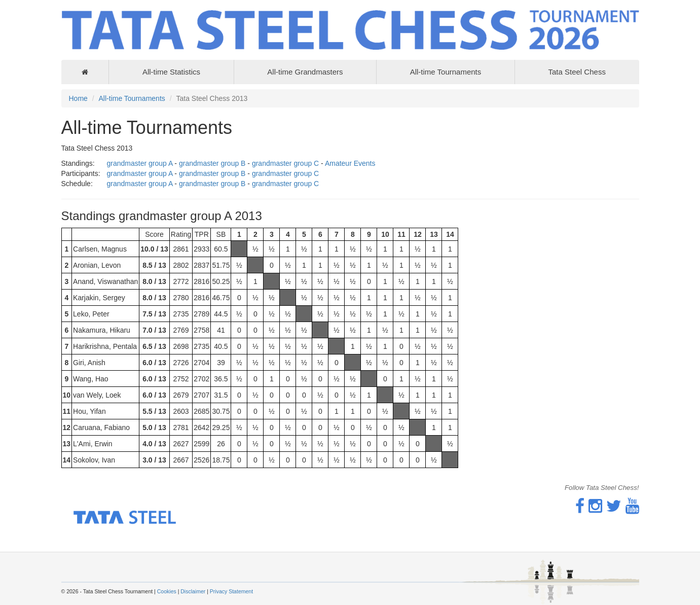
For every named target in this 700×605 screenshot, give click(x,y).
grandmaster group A (140, 163)
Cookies (167, 591)
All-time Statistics (171, 72)
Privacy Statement (231, 591)
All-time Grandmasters (305, 72)
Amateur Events (350, 163)
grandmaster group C (285, 163)
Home (78, 98)
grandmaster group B (212, 163)
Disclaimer (193, 591)
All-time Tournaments (446, 72)
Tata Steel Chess (577, 72)
